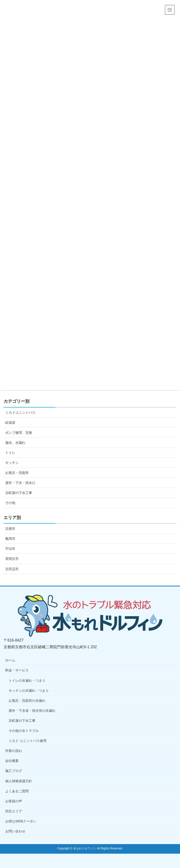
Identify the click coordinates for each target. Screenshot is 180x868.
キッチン (12, 463)
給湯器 (10, 423)
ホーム (10, 660)
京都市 (10, 529)
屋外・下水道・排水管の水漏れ (32, 711)
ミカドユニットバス (20, 413)
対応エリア (14, 811)
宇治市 (10, 549)
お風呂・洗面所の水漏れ (27, 701)
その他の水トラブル (24, 731)
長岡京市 (12, 559)
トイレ (10, 453)
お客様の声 (14, 801)
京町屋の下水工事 (19, 493)
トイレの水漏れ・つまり (27, 680)
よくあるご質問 (17, 791)
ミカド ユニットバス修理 (27, 741)
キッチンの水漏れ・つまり (29, 691)
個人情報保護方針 (19, 781)
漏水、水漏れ (15, 443)
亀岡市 (10, 539)
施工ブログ (14, 771)
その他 (10, 503)
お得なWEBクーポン (21, 821)
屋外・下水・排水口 (20, 483)
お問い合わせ (15, 831)
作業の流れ (14, 751)
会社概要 (12, 761)
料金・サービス (17, 670)
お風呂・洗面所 (17, 473)
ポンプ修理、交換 (19, 433)
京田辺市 (12, 569)
